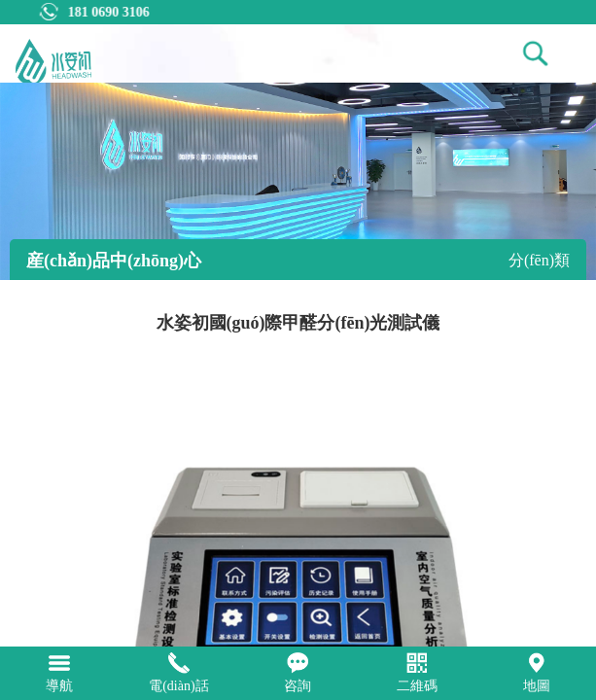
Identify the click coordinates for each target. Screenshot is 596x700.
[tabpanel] (298, 181)
